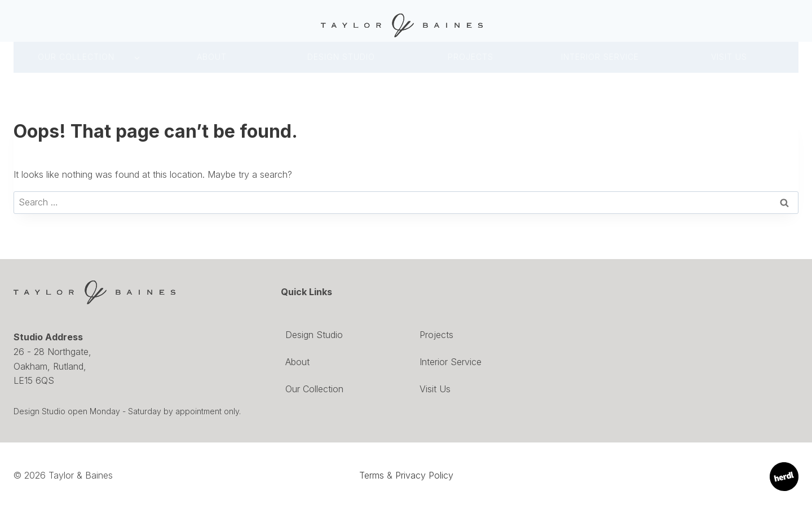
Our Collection (76, 57)
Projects (471, 57)
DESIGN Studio (341, 57)
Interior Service (451, 362)
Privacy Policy (424, 475)
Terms (372, 475)
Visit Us (729, 57)
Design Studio (314, 335)
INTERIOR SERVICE (600, 57)
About (212, 57)
